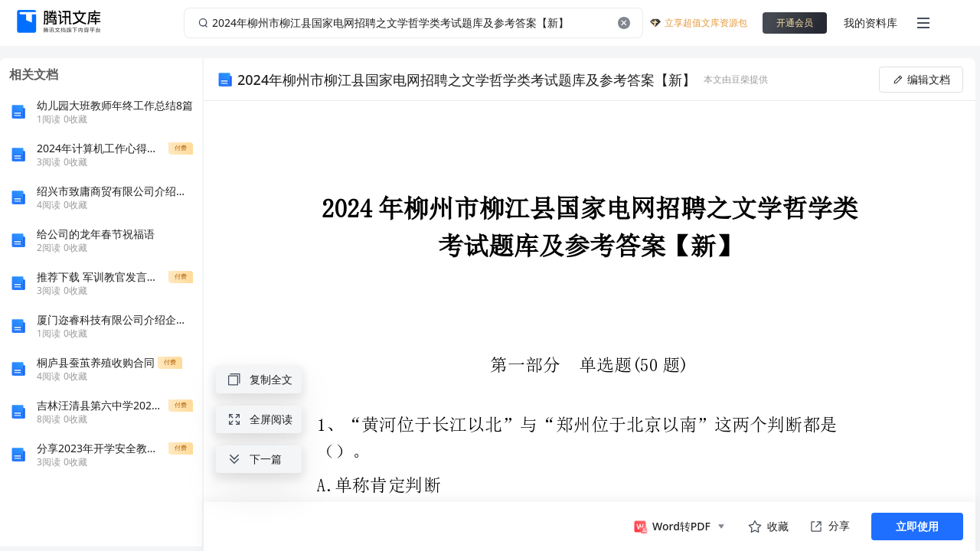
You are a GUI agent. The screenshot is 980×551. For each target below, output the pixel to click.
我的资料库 (871, 23)
